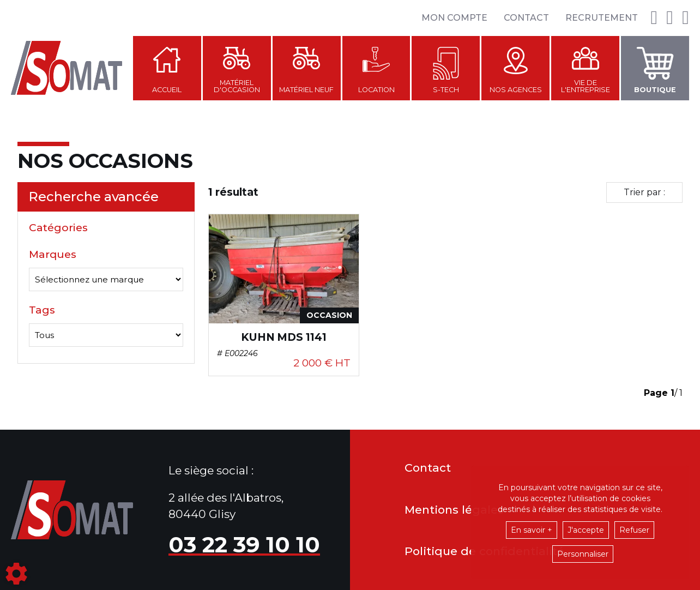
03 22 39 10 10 (244, 544)
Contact (526, 18)
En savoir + (532, 530)
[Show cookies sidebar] (16, 574)
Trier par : (644, 192)
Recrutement (602, 18)
